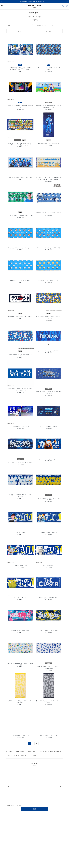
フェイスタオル (43, 752)
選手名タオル (31, 752)
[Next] (67, 2)
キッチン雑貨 (30, 25)
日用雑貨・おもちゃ (42, 25)
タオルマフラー (20, 752)
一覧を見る (34, 809)
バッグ (52, 25)
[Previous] (2, 2)
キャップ (60, 25)
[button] (20, 31)
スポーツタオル (11, 755)
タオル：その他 (55, 752)
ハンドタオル (33, 755)
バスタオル (9, 752)
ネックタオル (22, 755)
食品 (9, 25)
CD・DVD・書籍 (19, 25)
